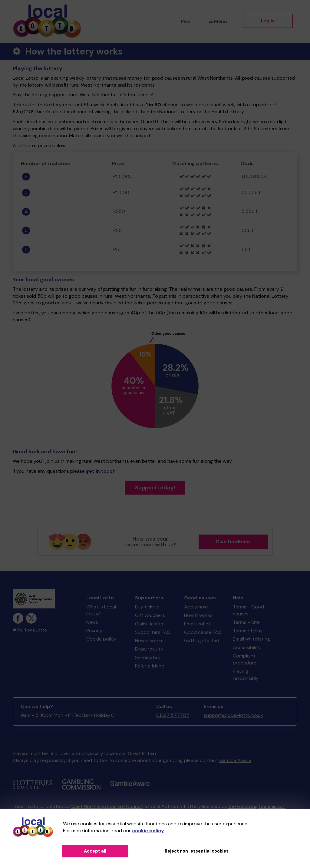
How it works (149, 640)
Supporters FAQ (153, 632)
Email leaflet (197, 624)
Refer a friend (150, 666)
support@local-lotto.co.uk (233, 715)
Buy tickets (147, 607)
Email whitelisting (251, 639)
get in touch (101, 471)
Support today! (155, 488)
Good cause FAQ (203, 632)
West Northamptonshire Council (107, 806)
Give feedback (233, 542)
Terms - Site (246, 622)
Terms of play (248, 631)
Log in (268, 21)
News (92, 622)
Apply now (196, 607)
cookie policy (148, 831)
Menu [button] (218, 21)
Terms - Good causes (248, 610)
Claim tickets (149, 624)
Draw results (149, 649)
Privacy (94, 631)
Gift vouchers (150, 615)
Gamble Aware (235, 760)
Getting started (202, 640)
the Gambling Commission (257, 806)
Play (186, 21)
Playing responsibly (246, 675)
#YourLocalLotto (30, 630)
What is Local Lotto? (101, 610)
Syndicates (147, 657)
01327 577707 (173, 715)
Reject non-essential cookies (197, 851)
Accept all (95, 851)
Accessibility (247, 647)
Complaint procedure (245, 659)
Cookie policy (101, 639)
